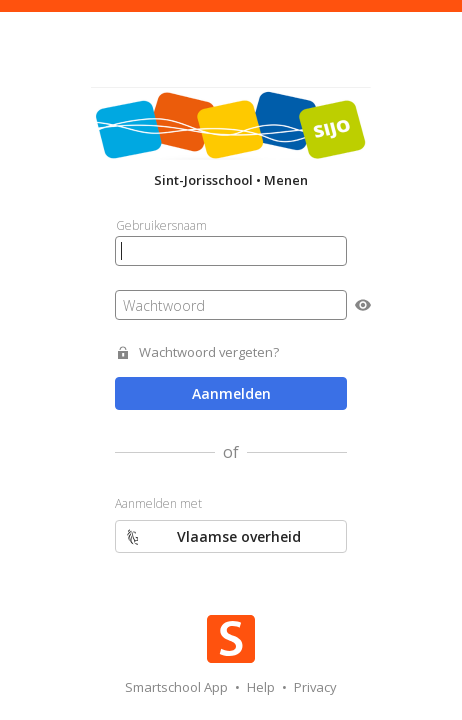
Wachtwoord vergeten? (209, 352)
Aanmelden (231, 393)
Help (262, 687)
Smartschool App (178, 687)
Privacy (315, 687)
